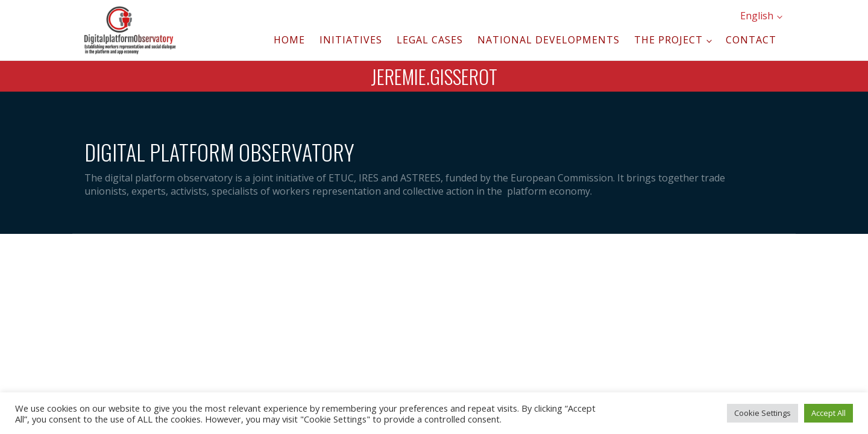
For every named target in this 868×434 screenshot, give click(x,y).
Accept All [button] (829, 413)
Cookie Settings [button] (763, 413)
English (757, 16)
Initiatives (351, 40)
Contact (751, 40)
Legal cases (430, 40)
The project (668, 40)
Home (289, 40)
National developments (549, 40)
